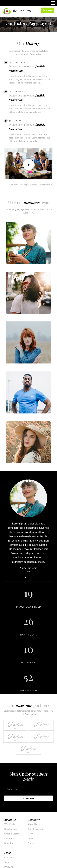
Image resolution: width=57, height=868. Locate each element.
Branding (9, 843)
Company (9, 857)
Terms (30, 838)
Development (11, 829)
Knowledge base (35, 829)
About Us (32, 824)
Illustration (10, 838)
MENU (6, 4)
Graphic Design (12, 834)
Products (9, 867)
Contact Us (33, 843)
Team (7, 862)
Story (30, 834)
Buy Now (48, 10)
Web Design (10, 824)
